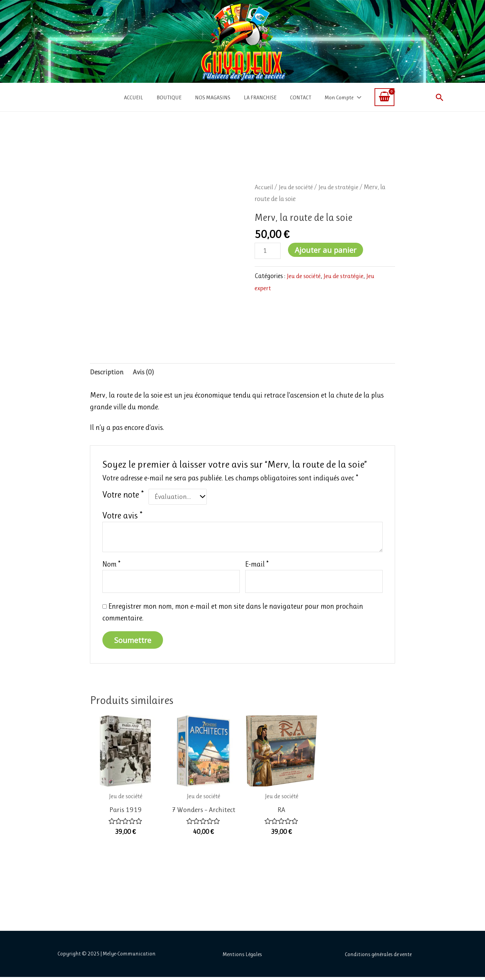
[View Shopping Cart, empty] (384, 97)
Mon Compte (339, 97)
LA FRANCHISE (260, 97)
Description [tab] (107, 373)
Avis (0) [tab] (144, 373)
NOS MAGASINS (213, 97)
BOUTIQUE (169, 97)
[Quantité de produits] (268, 251)
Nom (111, 566)
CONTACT (301, 97)
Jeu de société (298, 187)
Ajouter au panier (327, 250)
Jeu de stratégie (343, 187)
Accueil (264, 187)
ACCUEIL (134, 97)
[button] (440, 97)
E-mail (257, 566)
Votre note (123, 495)
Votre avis (122, 517)
